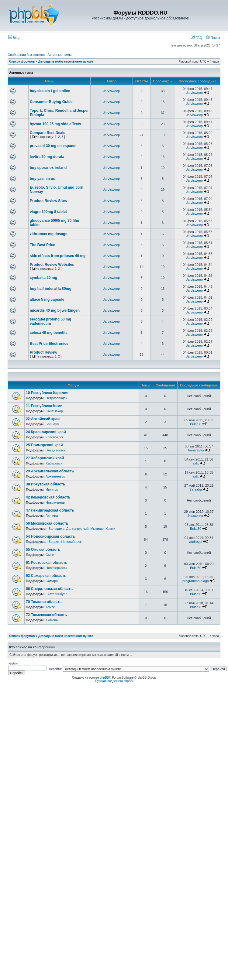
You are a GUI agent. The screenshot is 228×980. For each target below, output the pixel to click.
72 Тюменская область (46, 615)
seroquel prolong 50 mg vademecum (50, 321)
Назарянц (196, 516)
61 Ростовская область (47, 563)
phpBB (104, 678)
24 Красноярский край (46, 432)
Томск (50, 607)
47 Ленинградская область (50, 510)
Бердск (54, 542)
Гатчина (52, 516)
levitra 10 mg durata (47, 157)
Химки (110, 529)
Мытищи (97, 529)
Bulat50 (196, 424)
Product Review (43, 352)
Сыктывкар (54, 411)
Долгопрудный (77, 529)
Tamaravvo (196, 450)
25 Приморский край (44, 445)
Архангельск (55, 476)
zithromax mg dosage (48, 234)
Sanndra (196, 489)
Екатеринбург (56, 594)
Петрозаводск (56, 398)
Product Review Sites (48, 201)
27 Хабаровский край (45, 458)
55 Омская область (43, 550)
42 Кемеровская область (48, 497)
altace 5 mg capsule (47, 300)
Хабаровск (54, 463)
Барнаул (52, 424)
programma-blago (196, 581)
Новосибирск (71, 542)
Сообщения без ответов (26, 55)
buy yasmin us (42, 179)
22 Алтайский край (43, 419)
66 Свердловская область (49, 589)
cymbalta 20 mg (43, 278)
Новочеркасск (56, 568)
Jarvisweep (111, 91)
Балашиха (56, 529)
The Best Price (42, 245)
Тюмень (52, 620)
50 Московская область (47, 523)
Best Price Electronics (49, 344)
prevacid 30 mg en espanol (53, 146)
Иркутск (52, 489)
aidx (195, 463)
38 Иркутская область (46, 484)
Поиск (213, 38)
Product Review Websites (52, 265)
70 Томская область (44, 602)
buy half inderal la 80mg (51, 289)
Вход (14, 38)
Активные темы (59, 55)
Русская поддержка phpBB (114, 681)
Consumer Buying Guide (51, 102)
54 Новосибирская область (50, 536)
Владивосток (56, 450)
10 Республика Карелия (47, 393)
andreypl (195, 542)
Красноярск (55, 437)
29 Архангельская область (50, 471)
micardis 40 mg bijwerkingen (55, 310)
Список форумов (22, 62)
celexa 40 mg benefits (49, 333)
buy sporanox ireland (48, 168)
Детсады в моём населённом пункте (66, 62)
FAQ (197, 38)
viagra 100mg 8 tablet (48, 212)
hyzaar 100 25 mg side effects (55, 124)
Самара (52, 581)
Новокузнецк (55, 502)
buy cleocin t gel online (50, 91)
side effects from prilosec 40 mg (58, 256)
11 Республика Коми (44, 406)
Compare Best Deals (48, 133)
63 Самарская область (46, 576)
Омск (50, 555)
